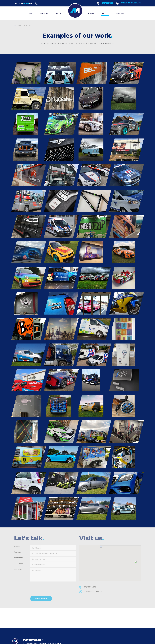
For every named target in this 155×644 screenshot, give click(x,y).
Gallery (105, 13)
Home (30, 13)
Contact (120, 13)
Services (44, 13)
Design (91, 13)
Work (58, 13)
